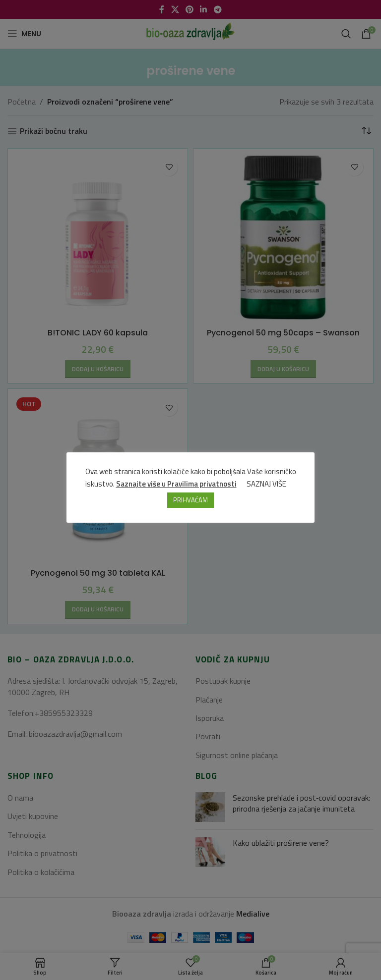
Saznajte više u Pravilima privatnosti (176, 484)
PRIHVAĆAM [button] (190, 500)
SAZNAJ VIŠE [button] (266, 484)
